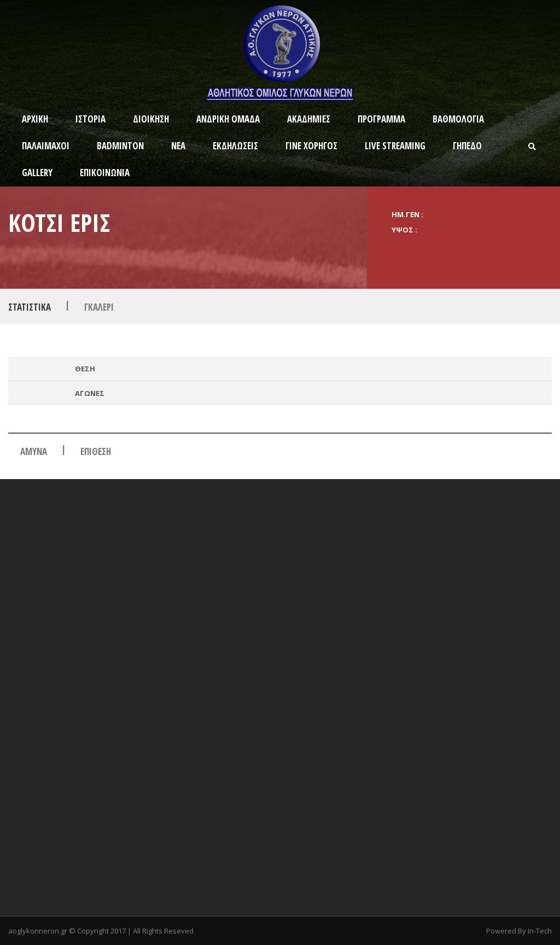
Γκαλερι (99, 307)
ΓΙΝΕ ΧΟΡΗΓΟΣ (311, 146)
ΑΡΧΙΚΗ (35, 119)
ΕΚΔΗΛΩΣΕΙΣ (235, 146)
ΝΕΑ (178, 146)
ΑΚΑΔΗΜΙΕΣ (309, 119)
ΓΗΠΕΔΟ (467, 146)
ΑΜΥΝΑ (34, 451)
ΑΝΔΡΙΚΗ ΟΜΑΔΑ (228, 119)
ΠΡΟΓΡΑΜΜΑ (381, 119)
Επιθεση (96, 451)
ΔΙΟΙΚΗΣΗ (151, 119)
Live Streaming (395, 146)
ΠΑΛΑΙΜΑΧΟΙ (46, 146)
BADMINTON (120, 146)
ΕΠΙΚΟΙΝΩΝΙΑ (105, 173)
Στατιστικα (30, 307)
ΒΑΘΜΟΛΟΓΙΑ (458, 119)
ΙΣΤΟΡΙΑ (91, 119)
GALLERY (37, 173)
